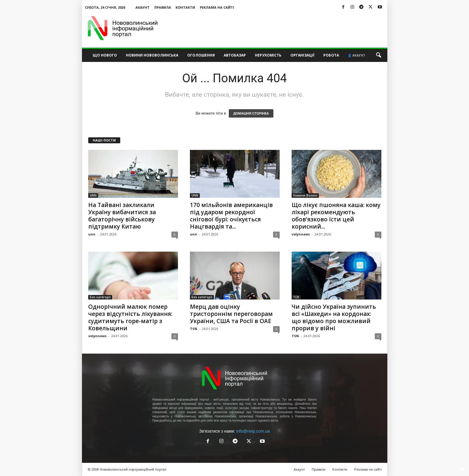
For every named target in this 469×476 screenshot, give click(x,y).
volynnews (301, 234)
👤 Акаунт (357, 55)
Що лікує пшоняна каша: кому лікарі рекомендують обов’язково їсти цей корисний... (336, 216)
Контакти (185, 7)
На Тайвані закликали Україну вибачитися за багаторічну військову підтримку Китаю (122, 216)
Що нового (105, 55)
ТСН (296, 297)
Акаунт (143, 7)
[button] (378, 55)
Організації (302, 55)
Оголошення (201, 55)
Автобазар (235, 55)
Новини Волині (305, 195)
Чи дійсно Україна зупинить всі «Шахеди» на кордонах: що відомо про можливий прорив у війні (334, 317)
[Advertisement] (278, 28)
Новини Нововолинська (152, 55)
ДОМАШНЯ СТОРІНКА (251, 113)
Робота (331, 55)
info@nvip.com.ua (253, 431)
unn (92, 234)
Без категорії (100, 297)
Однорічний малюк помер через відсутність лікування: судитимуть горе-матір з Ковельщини (130, 317)
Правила (163, 7)
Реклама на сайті (217, 7)
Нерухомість (268, 55)
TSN (194, 329)
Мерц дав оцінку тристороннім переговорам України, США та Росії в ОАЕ (231, 314)
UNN (93, 195)
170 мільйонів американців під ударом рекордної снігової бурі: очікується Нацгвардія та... (231, 216)
